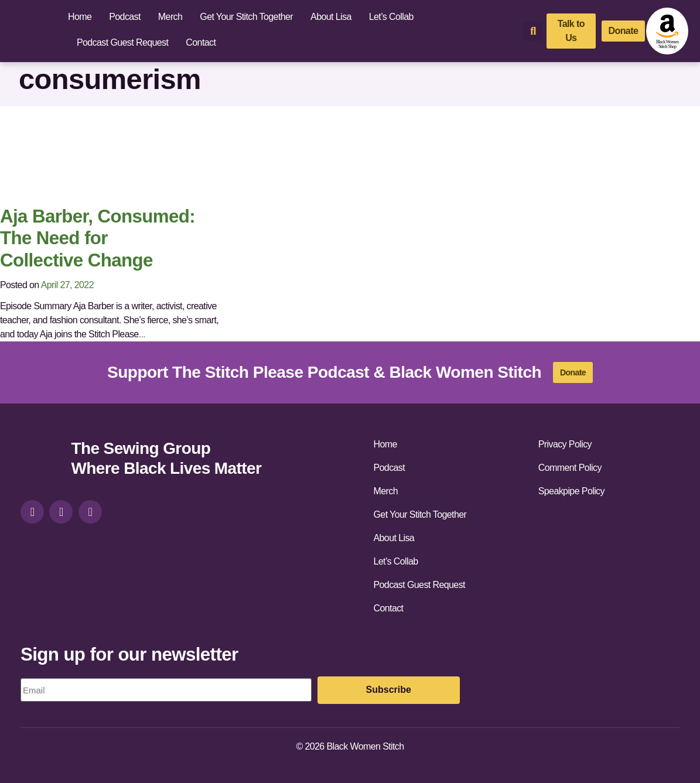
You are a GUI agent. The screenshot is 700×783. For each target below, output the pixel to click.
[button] (533, 31)
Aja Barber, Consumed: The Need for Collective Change (98, 238)
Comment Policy (570, 468)
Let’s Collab (391, 17)
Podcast (125, 17)
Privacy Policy (565, 444)
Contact (201, 42)
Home (80, 17)
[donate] (624, 31)
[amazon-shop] (667, 31)
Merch (170, 17)
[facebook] (61, 512)
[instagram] (32, 512)
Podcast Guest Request (122, 42)
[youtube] (90, 512)
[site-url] (41, 460)
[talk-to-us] (571, 31)
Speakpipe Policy (571, 491)
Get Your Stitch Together (246, 17)
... (142, 334)
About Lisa (331, 17)
